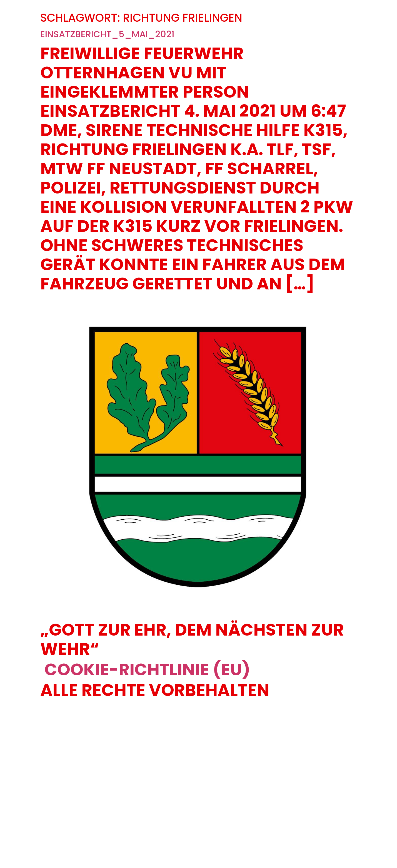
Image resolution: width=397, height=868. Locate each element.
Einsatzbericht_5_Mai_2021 (107, 34)
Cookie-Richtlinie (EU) (147, 670)
